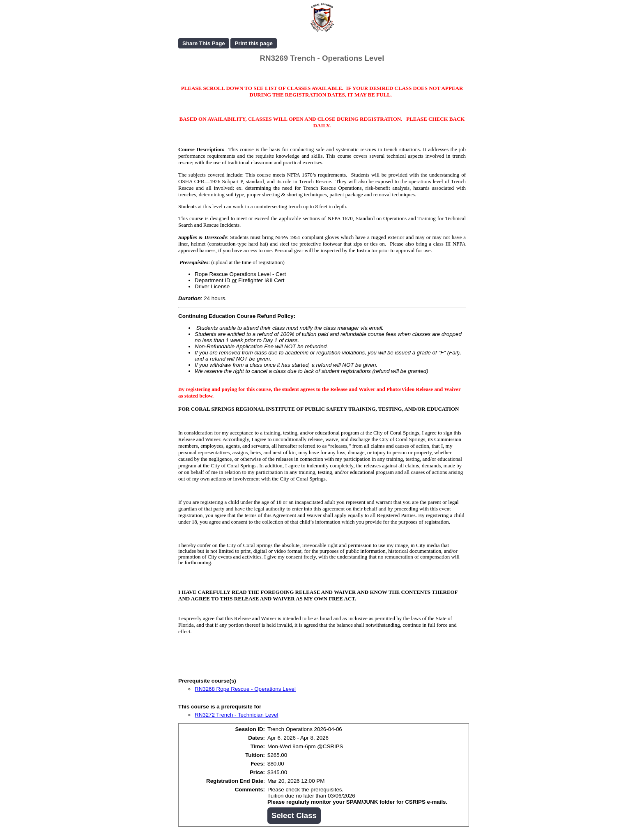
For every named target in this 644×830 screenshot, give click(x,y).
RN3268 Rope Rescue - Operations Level (245, 689)
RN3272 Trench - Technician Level (237, 715)
